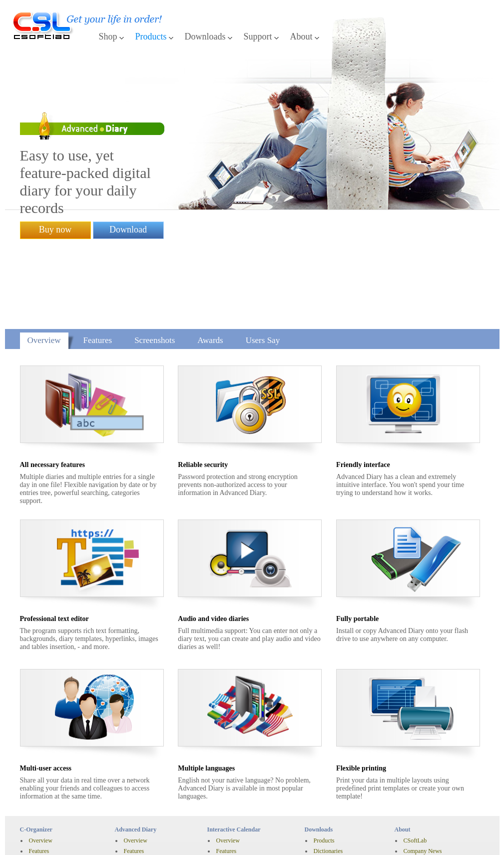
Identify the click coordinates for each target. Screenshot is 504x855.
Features (98, 242)
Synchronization (49, 773)
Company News (423, 752)
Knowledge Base (334, 802)
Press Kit (415, 773)
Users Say (263, 242)
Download (128, 182)
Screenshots (155, 242)
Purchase (40, 826)
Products (151, 36)
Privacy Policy (77, 842)
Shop (108, 36)
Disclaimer (34, 842)
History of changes (52, 784)
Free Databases (332, 763)
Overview (44, 242)
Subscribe (415, 802)
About (301, 36)
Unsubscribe (419, 813)
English (143, 843)
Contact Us (327, 813)
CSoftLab (415, 742)
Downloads (205, 36)
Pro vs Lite (42, 763)
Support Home (331, 792)
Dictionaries (328, 752)
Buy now (55, 182)
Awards (210, 242)
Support (258, 36)
